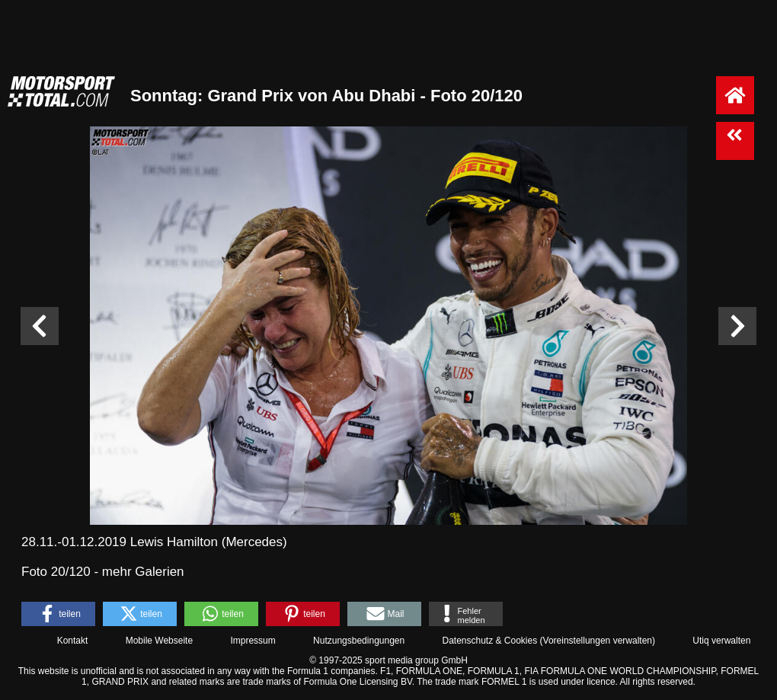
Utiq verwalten (721, 641)
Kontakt (73, 641)
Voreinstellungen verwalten (598, 641)
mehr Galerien (143, 572)
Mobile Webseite (160, 641)
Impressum (253, 641)
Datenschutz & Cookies (489, 641)
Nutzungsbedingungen (359, 641)
